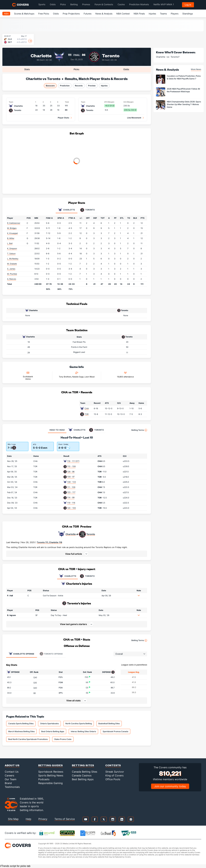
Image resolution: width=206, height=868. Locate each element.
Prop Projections (71, 14)
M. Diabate (12, 264)
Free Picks (44, 14)
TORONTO (87, 576)
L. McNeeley (13, 259)
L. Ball (10, 243)
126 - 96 (71, 472)
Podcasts (44, 779)
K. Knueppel (12, 233)
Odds (56, 14)
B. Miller (11, 238)
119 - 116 (71, 503)
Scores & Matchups (24, 14)
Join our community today (170, 786)
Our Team (11, 779)
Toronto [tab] (88, 210)
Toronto (111, 55)
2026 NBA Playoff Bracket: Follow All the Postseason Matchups (183, 90)
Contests (113, 765)
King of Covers (114, 775)
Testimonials (12, 787)
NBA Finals (139, 14)
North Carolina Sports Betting (79, 723)
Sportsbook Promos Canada (115, 731)
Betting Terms (139, 430)
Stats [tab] (27, 69)
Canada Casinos (82, 775)
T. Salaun (11, 254)
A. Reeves (12, 279)
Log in (188, 5)
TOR (87, 414)
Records (79, 86)
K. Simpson (12, 248)
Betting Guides (51, 765)
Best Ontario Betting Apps (53, 731)
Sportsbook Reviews (51, 772)
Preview (92, 86)
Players (175, 14)
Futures (88, 14)
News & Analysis (104, 14)
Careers (9, 775)
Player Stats (63, 118)
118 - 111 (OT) (73, 461)
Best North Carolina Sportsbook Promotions (28, 739)
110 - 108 (71, 466)
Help (28, 819)
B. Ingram (12, 615)
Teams (163, 14)
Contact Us (12, 772)
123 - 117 (71, 492)
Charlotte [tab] (67, 210)
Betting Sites (83, 765)
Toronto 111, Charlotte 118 (49, 542)
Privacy (43, 819)
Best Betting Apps (83, 779)
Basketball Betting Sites (109, 723)
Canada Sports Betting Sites (21, 723)
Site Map (13, 819)
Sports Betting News (51, 775)
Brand (8, 783)
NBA (6, 14)
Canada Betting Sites (85, 772)
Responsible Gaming (50, 783)
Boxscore (50, 86)
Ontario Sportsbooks (49, 723)
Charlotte (41, 55)
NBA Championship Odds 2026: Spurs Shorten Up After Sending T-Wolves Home (184, 104)
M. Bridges (12, 228)
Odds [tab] (126, 69)
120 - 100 (71, 508)
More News (196, 69)
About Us (12, 765)
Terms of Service (65, 819)
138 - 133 (71, 482)
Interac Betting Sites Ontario (83, 731)
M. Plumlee (12, 274)
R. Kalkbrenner (14, 223)
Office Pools (113, 779)
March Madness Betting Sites (21, 731)
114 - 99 (71, 497)
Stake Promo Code (63, 739)
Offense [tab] (21, 654)
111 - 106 (71, 487)
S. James (11, 269)
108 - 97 (71, 477)
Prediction (65, 86)
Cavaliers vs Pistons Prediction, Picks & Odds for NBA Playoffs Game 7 (184, 77)
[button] (77, 554)
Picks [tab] (76, 69)
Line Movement (134, 118)
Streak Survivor (115, 772)
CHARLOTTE (67, 576)
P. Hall (10, 596)
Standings (188, 14)
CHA (87, 408)
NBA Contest (123, 14)
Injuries (152, 14)
